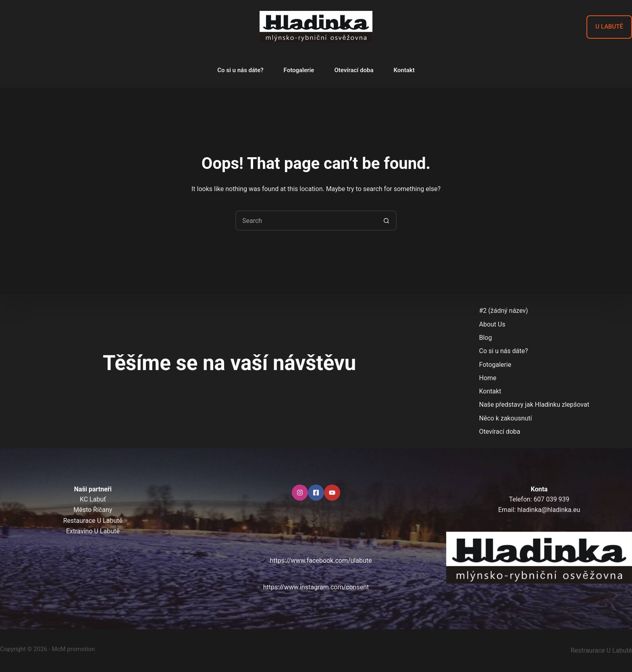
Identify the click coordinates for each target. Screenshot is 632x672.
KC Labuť (93, 499)
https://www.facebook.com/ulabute (321, 561)
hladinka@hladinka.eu (549, 510)
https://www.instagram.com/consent (316, 587)
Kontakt (404, 70)
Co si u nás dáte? (240, 70)
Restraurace (601, 650)
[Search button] (387, 221)
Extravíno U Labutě (93, 531)
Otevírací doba (354, 70)
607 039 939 (552, 499)
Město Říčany (93, 510)
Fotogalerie (299, 70)
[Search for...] (306, 221)
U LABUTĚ (609, 27)
